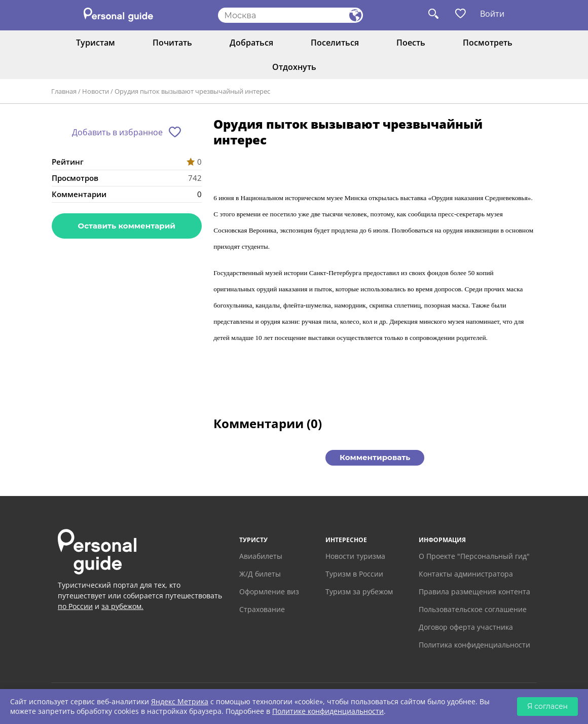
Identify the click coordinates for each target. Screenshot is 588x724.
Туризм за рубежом (359, 592)
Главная (64, 91)
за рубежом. (122, 606)
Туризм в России (354, 574)
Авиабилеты (261, 556)
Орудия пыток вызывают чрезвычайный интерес (192, 91)
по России (75, 606)
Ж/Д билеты (260, 574)
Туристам (96, 43)
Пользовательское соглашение (473, 609)
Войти (492, 14)
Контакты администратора (466, 574)
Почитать (172, 43)
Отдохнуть (294, 67)
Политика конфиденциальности (474, 645)
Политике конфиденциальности (328, 711)
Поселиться (335, 43)
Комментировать (375, 457)
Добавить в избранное (117, 132)
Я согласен (547, 706)
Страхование (262, 609)
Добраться (251, 43)
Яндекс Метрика (180, 701)
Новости (96, 91)
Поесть (411, 43)
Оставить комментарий (127, 226)
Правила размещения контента (474, 592)
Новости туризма (355, 556)
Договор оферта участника (466, 627)
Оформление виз (269, 592)
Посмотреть (488, 43)
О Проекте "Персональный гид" (474, 556)
